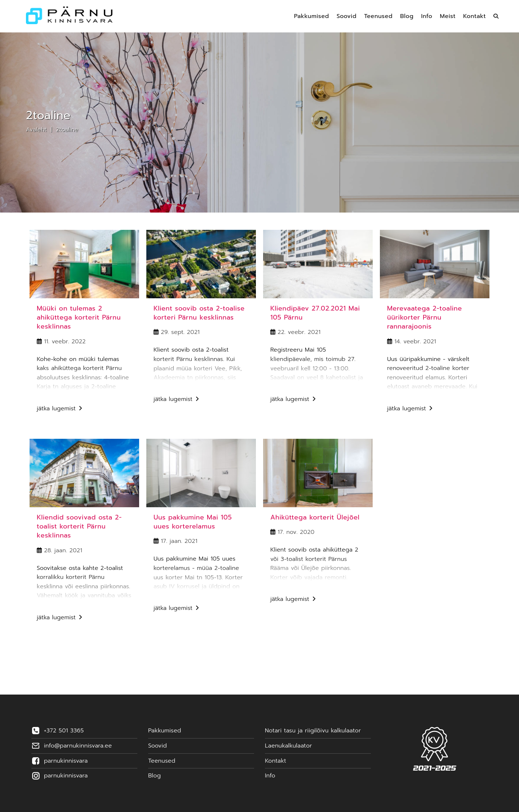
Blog (154, 776)
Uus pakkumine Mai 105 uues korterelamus (193, 522)
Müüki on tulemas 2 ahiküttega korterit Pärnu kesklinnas (79, 317)
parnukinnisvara (66, 761)
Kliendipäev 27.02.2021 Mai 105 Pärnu (315, 313)
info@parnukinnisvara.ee (78, 746)
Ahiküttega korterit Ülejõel (315, 517)
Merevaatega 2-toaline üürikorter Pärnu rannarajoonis (425, 317)
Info (270, 776)
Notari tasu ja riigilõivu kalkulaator (313, 731)
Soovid (158, 746)
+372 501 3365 (64, 731)
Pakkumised (165, 731)
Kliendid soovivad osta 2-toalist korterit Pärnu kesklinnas (79, 526)
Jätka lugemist (59, 409)
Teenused (162, 761)
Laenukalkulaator (289, 746)
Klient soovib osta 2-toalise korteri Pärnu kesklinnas (199, 313)
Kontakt (276, 761)
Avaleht (36, 130)
